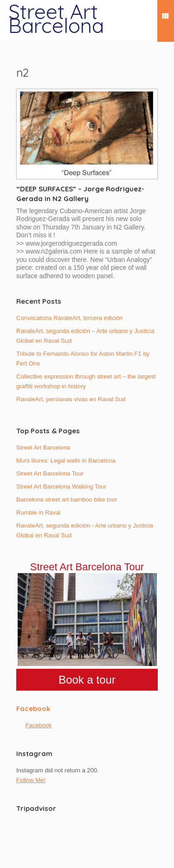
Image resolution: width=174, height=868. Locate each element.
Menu (165, 17)
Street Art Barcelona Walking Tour (61, 486)
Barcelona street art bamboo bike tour (67, 499)
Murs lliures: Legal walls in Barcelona (66, 460)
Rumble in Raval (38, 512)
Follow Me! (31, 780)
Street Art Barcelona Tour (50, 473)
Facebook (33, 708)
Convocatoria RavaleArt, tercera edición (70, 318)
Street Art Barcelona (43, 447)
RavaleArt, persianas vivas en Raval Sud (71, 399)
